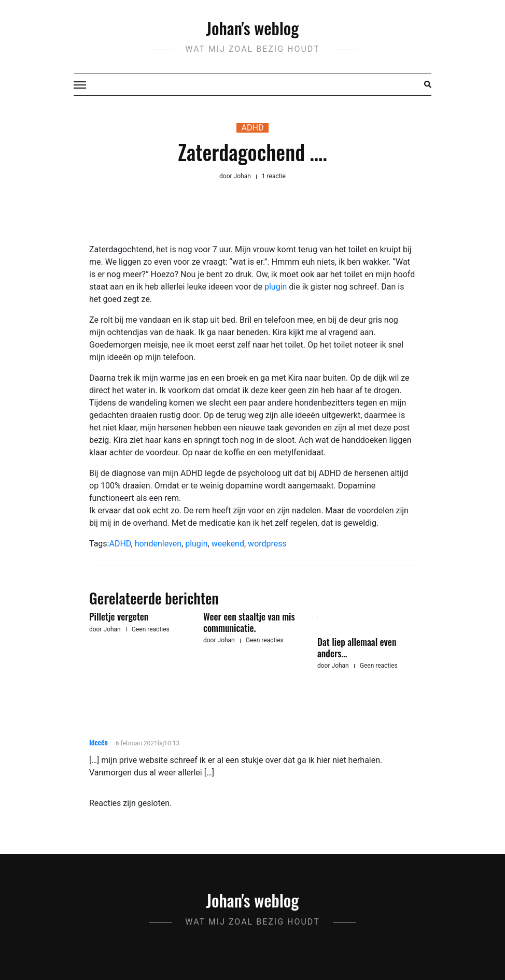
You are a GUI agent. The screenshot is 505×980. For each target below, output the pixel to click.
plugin (276, 287)
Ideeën (99, 742)
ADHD (253, 128)
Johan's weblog (253, 28)
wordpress (267, 544)
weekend (228, 544)
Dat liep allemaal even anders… (357, 647)
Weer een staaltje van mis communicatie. (249, 622)
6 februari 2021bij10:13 (148, 743)
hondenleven (158, 544)
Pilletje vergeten (119, 616)
